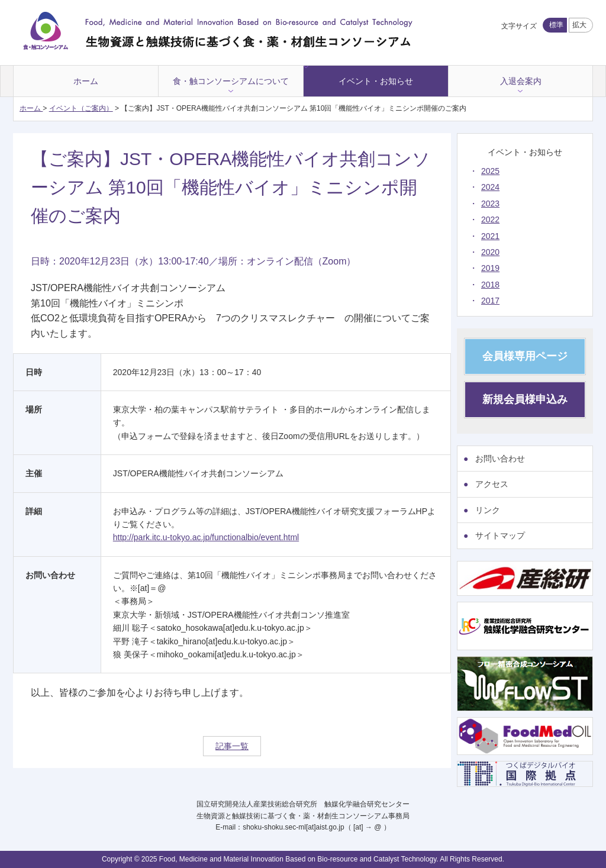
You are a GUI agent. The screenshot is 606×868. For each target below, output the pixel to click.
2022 (490, 220)
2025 (490, 171)
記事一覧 (232, 746)
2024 (490, 187)
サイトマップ (500, 535)
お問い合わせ (500, 459)
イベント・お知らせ (376, 81)
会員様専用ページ (525, 356)
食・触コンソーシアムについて (231, 81)
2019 (490, 268)
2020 (490, 252)
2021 (490, 236)
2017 (490, 301)
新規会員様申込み (525, 399)
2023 (490, 204)
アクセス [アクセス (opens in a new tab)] (492, 484)
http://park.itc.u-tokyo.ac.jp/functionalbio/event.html (206, 537)
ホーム (86, 81)
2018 (490, 285)
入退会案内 (521, 81)
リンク (488, 510)
